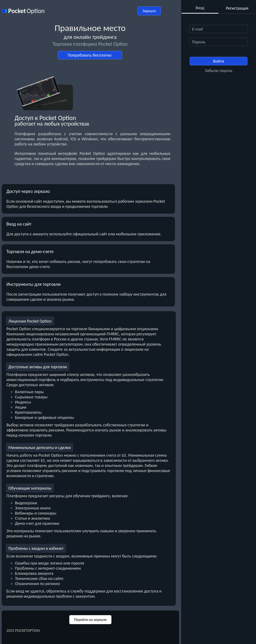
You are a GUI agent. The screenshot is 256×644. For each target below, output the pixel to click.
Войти (219, 61)
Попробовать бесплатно (90, 55)
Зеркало (149, 11)
